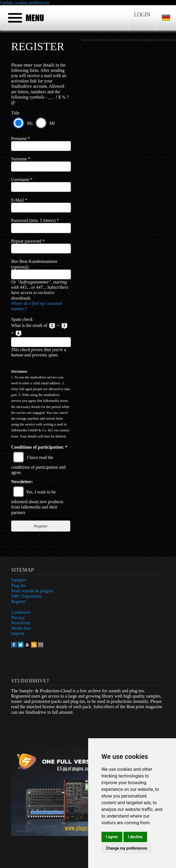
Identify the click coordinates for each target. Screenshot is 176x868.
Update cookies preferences (25, 3)
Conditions (21, 612)
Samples (19, 580)
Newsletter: (22, 482)
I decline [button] (135, 837)
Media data (21, 628)
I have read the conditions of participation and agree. (38, 465)
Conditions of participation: (39, 447)
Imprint (18, 633)
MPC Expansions (27, 596)
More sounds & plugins (32, 591)
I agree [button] (112, 837)
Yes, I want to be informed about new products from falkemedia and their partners (37, 502)
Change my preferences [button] (127, 848)
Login (142, 14)
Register (18, 601)
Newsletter (21, 623)
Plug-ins (18, 585)
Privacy (18, 618)
